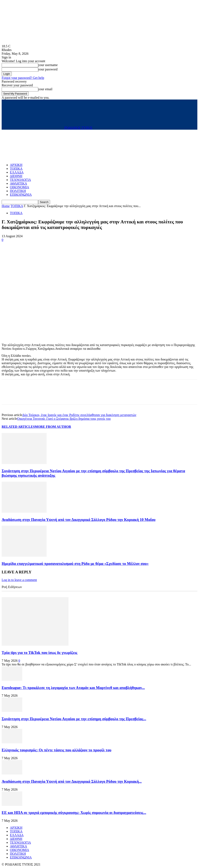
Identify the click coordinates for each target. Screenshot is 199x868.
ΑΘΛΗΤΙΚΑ (18, 183)
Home (6, 206)
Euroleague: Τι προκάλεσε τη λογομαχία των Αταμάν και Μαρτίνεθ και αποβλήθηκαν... (73, 688)
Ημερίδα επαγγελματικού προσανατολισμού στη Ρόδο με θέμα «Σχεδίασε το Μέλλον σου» (75, 564)
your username (48, 65)
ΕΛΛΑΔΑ (17, 172)
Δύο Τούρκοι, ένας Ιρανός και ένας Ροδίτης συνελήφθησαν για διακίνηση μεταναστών (79, 415)
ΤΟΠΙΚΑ (16, 169)
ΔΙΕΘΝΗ (16, 176)
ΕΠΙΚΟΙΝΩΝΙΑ (21, 195)
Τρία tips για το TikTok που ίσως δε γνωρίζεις (39, 653)
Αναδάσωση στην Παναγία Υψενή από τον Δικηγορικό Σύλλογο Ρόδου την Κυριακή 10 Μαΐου (79, 520)
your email (45, 89)
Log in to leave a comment (19, 580)
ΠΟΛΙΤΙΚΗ (18, 191)
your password (48, 69)
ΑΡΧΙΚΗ (16, 165)
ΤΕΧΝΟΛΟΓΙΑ (20, 180)
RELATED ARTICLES (18, 427)
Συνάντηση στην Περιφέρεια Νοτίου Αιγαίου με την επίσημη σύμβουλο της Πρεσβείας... (74, 719)
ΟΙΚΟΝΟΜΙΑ (19, 187)
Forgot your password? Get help (23, 78)
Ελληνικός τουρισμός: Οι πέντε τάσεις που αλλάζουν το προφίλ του (57, 750)
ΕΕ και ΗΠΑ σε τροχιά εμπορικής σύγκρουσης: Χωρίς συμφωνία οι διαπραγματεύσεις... (74, 813)
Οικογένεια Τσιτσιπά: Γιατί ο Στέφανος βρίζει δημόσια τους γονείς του (64, 419)
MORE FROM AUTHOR (53, 427)
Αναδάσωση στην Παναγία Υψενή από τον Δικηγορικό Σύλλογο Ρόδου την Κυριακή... (72, 781)
